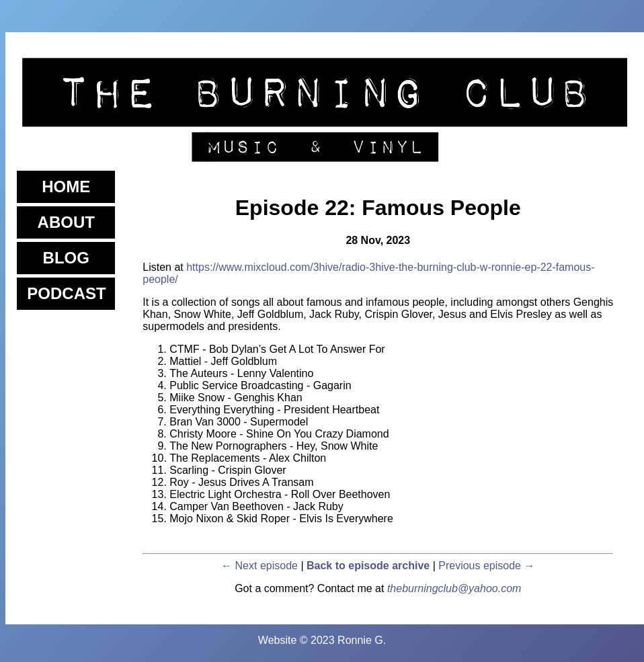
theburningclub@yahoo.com (454, 588)
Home (66, 187)
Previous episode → (486, 566)
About (66, 222)
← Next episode (259, 566)
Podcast (66, 293)
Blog (66, 258)
